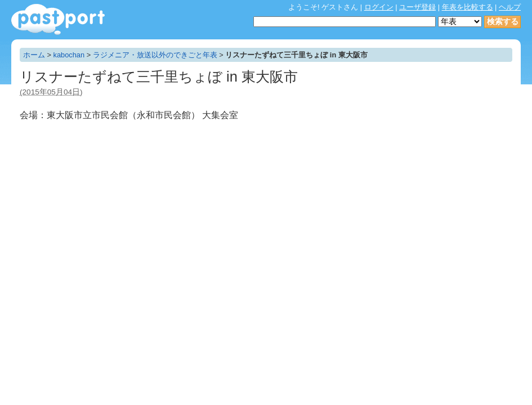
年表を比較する (468, 7)
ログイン (379, 7)
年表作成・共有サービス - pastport (58, 19)
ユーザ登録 (417, 7)
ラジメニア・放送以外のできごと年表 (155, 55)
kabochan (69, 55)
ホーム (34, 55)
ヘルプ (510, 7)
